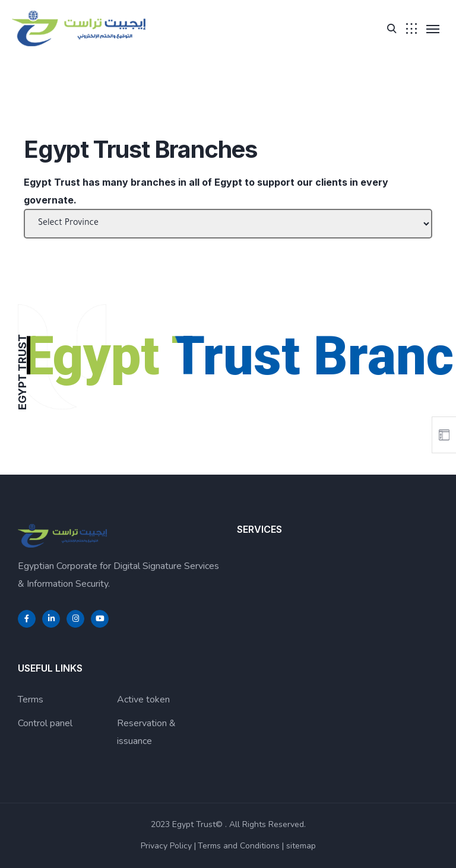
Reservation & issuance (146, 732)
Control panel (45, 723)
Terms (31, 700)
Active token (143, 700)
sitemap (301, 846)
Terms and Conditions (239, 846)
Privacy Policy (166, 846)
